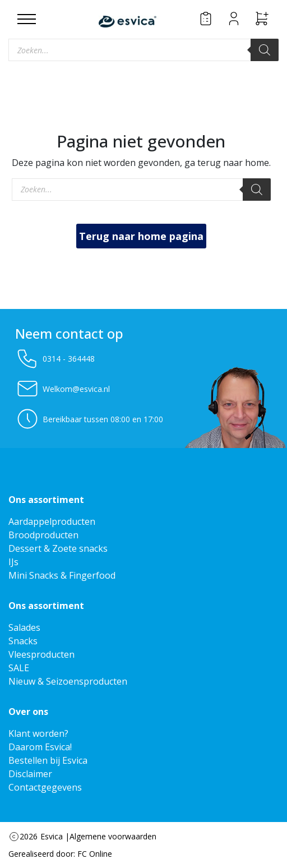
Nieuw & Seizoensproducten (68, 681)
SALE (19, 668)
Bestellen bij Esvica (48, 760)
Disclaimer (30, 774)
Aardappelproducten (52, 521)
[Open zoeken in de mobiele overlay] (143, 50)
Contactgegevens (45, 787)
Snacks (23, 641)
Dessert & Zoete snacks (58, 548)
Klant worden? (38, 733)
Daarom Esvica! (40, 747)
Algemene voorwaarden (113, 836)
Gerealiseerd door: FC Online (60, 854)
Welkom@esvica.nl (63, 389)
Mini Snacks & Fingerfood (62, 575)
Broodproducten (43, 535)
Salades (24, 627)
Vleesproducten (41, 654)
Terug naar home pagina (141, 236)
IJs (13, 562)
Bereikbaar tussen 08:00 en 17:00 (89, 419)
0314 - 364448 (55, 358)
